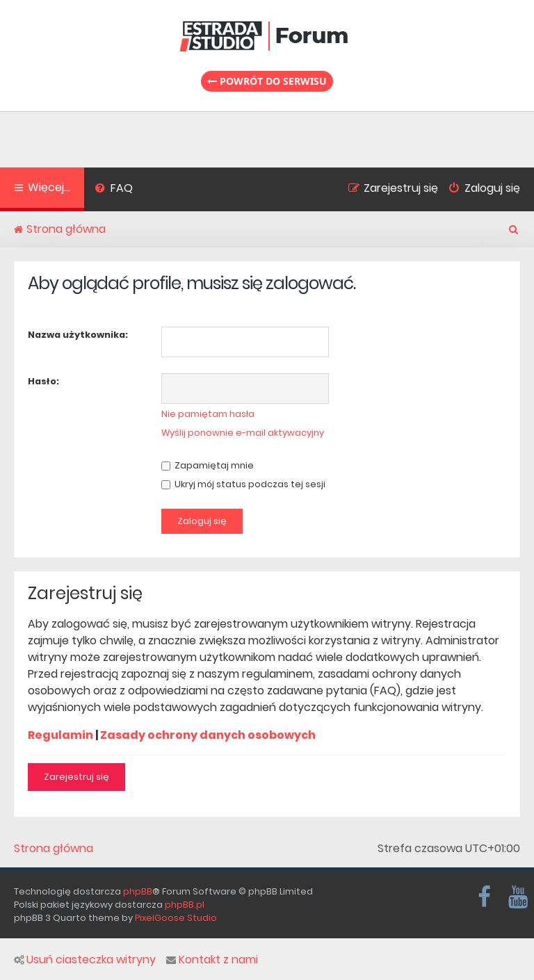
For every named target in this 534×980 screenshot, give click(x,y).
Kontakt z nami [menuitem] (212, 960)
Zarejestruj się (76, 777)
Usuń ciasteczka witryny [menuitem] (85, 960)
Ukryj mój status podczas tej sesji (243, 484)
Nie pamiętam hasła (208, 414)
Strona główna (54, 849)
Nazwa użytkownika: (78, 335)
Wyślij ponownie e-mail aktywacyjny (243, 433)
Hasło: (43, 381)
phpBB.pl (185, 905)
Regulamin (60, 735)
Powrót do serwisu (267, 81)
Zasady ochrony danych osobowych (208, 735)
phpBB (138, 891)
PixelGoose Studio (176, 918)
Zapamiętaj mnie (208, 465)
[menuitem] (114, 190)
